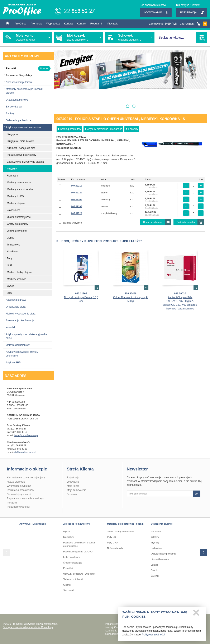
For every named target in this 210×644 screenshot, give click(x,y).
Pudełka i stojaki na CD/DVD (78, 552)
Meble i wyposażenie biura (21, 314)
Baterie (155, 570)
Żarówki (155, 576)
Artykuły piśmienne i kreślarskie (105, 129)
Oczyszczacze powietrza (163, 554)
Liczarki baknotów (160, 559)
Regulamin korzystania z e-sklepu (26, 498)
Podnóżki (68, 568)
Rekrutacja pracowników (20, 490)
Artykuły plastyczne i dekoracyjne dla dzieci (26, 336)
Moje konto (73, 486)
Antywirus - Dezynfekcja (33, 524)
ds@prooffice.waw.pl (25, 452)
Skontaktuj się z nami (19, 494)
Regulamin (97, 24)
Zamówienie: (178, 24)
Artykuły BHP (13, 363)
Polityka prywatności (18, 507)
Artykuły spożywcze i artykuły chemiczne (22, 354)
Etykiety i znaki (14, 107)
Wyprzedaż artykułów (19, 486)
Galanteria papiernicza (18, 120)
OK (197, 494)
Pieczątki (113, 24)
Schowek (72, 494)
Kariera (68, 24)
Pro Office (20, 24)
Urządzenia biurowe (17, 100)
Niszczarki (156, 532)
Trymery (155, 543)
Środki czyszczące (73, 563)
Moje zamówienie (77, 490)
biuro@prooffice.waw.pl (26, 435)
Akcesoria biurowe (16, 300)
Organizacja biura (16, 307)
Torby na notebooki (73, 579)
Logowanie (156, 13)
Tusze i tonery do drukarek (121, 532)
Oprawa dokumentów (18, 345)
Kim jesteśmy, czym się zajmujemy (26, 478)
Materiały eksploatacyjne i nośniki (126, 524)
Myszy (66, 532)
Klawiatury (69, 537)
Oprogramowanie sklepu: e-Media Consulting (28, 627)
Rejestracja (192, 13)
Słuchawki (68, 590)
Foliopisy (133, 129)
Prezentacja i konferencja (20, 321)
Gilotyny (155, 537)
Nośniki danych (115, 548)
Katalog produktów (71, 129)
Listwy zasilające (72, 557)
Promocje (36, 24)
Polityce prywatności (153, 636)
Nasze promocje (16, 482)
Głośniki (67, 585)
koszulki (10, 327)
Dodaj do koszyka (186, 222)
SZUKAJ (202, 38)
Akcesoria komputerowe (19, 82)
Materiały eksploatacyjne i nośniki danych (24, 91)
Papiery (10, 114)
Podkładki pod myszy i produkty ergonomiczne (79, 544)
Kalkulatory (157, 548)
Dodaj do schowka (153, 222)
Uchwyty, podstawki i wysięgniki (79, 574)
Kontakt (81, 24)
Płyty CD (112, 537)
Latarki (154, 565)
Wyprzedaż (53, 24)
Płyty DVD (112, 543)
